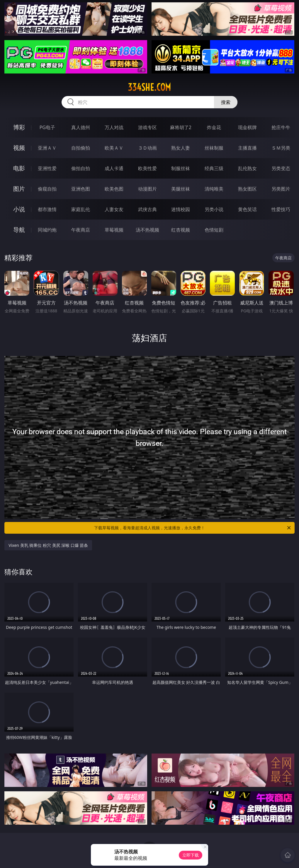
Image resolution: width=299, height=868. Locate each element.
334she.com (149, 87)
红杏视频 (181, 230)
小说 (19, 209)
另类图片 (281, 189)
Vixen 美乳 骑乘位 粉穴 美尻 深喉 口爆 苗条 (48, 545)
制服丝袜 (181, 168)
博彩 (19, 127)
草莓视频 (114, 230)
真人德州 (81, 127)
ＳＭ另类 (281, 148)
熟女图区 (247, 189)
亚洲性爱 (47, 168)
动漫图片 (147, 189)
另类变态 (281, 168)
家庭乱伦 (81, 209)
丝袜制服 (214, 148)
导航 (19, 230)
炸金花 (214, 127)
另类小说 (214, 209)
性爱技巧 (281, 209)
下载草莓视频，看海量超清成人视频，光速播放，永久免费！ (193, 528)
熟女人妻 (181, 148)
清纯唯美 (214, 189)
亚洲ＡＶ (47, 148)
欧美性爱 (147, 168)
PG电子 (47, 127)
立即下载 (191, 855)
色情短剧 (214, 230)
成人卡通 (114, 168)
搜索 (226, 102)
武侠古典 (147, 209)
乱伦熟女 (247, 168)
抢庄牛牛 (281, 127)
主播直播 (247, 148)
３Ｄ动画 (147, 148)
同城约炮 (47, 230)
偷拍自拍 (81, 168)
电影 (19, 168)
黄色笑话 (247, 209)
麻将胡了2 (181, 127)
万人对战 (114, 127)
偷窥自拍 (47, 189)
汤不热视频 (147, 230)
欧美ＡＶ (114, 148)
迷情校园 (181, 209)
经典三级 (214, 168)
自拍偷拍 (81, 148)
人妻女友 (114, 209)
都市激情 (47, 209)
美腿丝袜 (181, 189)
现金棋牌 (247, 127)
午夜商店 (81, 230)
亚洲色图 (81, 189)
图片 (19, 189)
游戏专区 (147, 127)
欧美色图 (114, 189)
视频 (19, 148)
